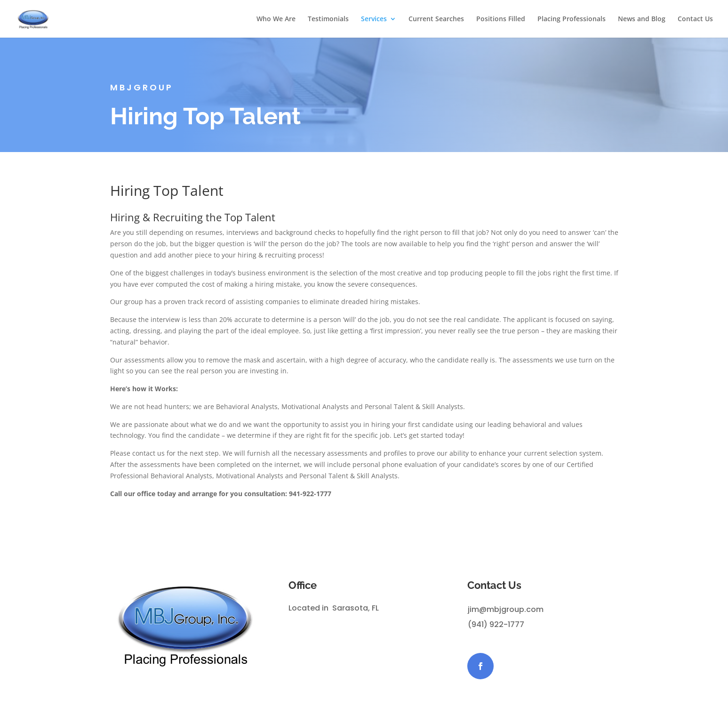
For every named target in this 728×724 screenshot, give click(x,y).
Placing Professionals (572, 19)
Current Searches (436, 19)
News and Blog (642, 19)
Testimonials (328, 19)
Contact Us (695, 19)
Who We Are (276, 19)
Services (374, 19)
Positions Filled (501, 19)
